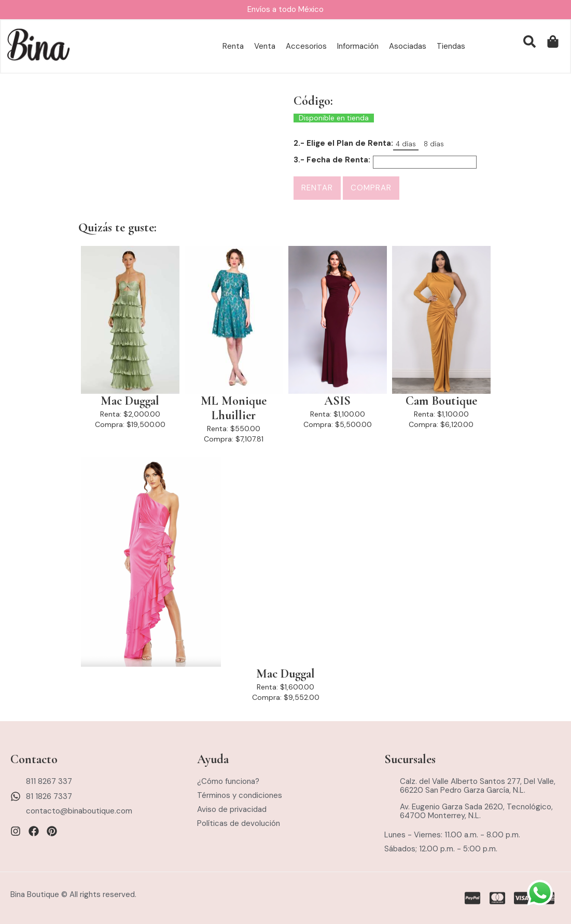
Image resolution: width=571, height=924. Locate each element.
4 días (406, 144)
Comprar (371, 188)
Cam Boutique (441, 401)
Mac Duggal (130, 401)
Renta (233, 47)
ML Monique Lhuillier (234, 408)
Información (358, 47)
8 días (434, 144)
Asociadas (408, 47)
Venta (265, 47)
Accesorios (306, 47)
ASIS (337, 401)
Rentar (317, 188)
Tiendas (451, 47)
